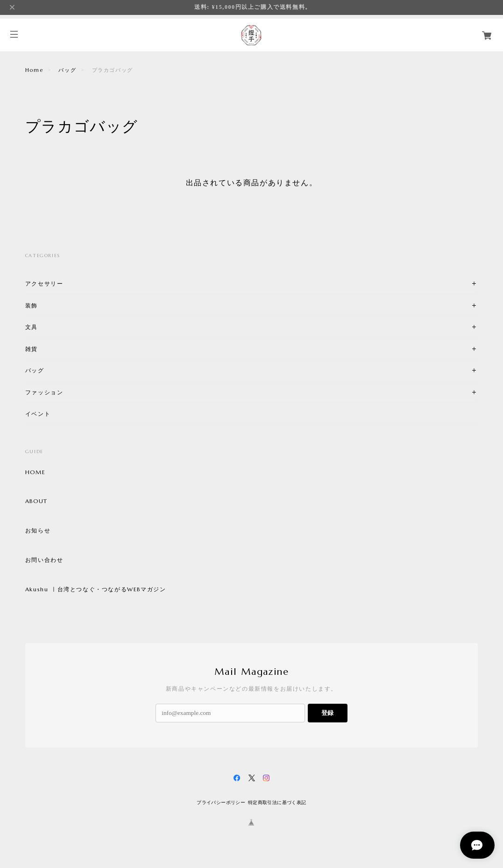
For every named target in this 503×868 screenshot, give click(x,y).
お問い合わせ (44, 560)
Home (34, 70)
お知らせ (38, 531)
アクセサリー (44, 283)
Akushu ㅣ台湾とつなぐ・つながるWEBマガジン (96, 589)
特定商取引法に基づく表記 (277, 802)
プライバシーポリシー (221, 802)
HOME (35, 472)
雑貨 (32, 349)
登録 (327, 713)
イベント (38, 414)
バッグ (67, 70)
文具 (32, 327)
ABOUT (36, 501)
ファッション (44, 392)
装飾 (32, 305)
